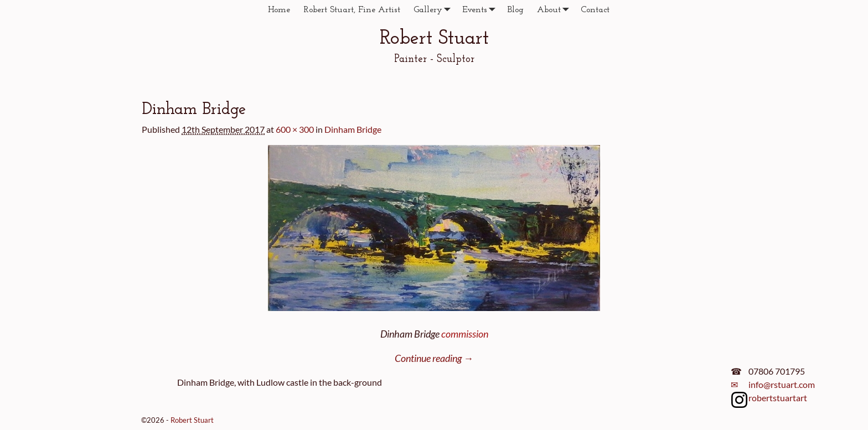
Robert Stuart (434, 39)
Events (481, 10)
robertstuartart (778, 398)
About (556, 10)
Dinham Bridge (353, 129)
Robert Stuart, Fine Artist (352, 10)
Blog (515, 10)
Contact (595, 10)
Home (279, 10)
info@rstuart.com (782, 384)
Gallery (435, 10)
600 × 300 (295, 129)
